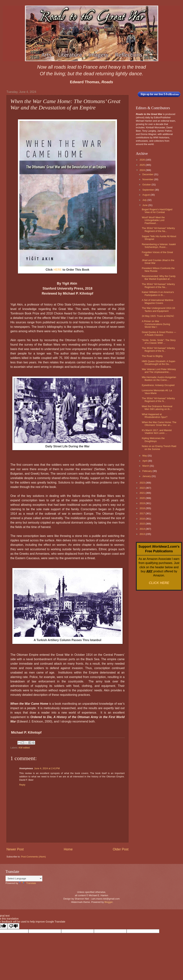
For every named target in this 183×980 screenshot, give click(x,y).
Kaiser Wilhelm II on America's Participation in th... (158, 293)
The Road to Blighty (152, 356)
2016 (143, 519)
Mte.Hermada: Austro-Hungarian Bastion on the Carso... (159, 379)
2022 (143, 488)
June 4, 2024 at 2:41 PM (47, 768)
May (145, 456)
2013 (143, 534)
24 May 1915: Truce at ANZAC (158, 316)
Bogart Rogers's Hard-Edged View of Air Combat (157, 211)
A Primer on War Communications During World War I (156, 324)
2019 (143, 503)
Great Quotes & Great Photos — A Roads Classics (159, 334)
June (145, 205)
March (146, 466)
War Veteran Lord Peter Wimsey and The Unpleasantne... (159, 371)
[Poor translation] (13, 926)
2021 (143, 493)
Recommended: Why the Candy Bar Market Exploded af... (159, 278)
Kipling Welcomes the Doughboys (153, 440)
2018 (143, 508)
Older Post (121, 849)
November (148, 179)
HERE (57, 270)
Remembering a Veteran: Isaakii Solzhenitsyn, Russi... (159, 246)
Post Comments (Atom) (33, 857)
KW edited (24, 748)
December (148, 174)
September (149, 190)
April (145, 461)
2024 (143, 170)
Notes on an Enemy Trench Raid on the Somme (159, 448)
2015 (143, 524)
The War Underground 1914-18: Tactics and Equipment (159, 309)
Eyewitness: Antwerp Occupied (158, 385)
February (147, 471)
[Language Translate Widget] (24, 878)
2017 (143, 513)
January (147, 476)
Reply (22, 785)
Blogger (109, 902)
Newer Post (15, 849)
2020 (143, 498)
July (145, 200)
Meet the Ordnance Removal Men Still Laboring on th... (157, 408)
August (146, 195)
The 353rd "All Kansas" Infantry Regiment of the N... (158, 349)
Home (68, 849)
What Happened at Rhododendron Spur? (155, 416)
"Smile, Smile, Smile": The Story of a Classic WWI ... (159, 341)
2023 (143, 483)
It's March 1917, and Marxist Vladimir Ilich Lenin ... (157, 432)
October (147, 185)
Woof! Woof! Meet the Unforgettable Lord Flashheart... (153, 220)
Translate (27, 883)
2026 (143, 160)
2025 (143, 165)
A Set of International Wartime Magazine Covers (158, 301)
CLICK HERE (159, 583)
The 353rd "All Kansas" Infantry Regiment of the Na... (158, 230)
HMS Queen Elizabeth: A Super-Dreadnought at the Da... (159, 363)
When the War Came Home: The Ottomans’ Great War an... (159, 424)
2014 (143, 529)
